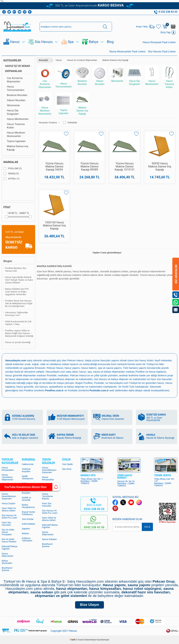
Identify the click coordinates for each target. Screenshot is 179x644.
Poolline (140, 372)
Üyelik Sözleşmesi (27, 477)
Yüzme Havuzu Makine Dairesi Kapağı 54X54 (54, 167)
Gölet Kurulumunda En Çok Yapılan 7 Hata (18, 323)
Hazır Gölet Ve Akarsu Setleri (9, 509)
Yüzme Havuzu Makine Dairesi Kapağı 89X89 (90, 167)
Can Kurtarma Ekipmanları (15, 80)
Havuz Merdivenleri (18, 119)
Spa (71, 42)
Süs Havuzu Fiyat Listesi (162, 51)
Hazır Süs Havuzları (6, 524)
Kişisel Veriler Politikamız (28, 513)
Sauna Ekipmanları (8, 555)
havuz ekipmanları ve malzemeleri (28, 379)
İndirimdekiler (29, 524)
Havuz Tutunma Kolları (16, 126)
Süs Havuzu (44, 42)
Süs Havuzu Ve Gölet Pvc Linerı (9, 517)
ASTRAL (11, 179)
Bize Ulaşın (89, 605)
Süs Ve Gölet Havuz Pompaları (8, 532)
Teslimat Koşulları (26, 470)
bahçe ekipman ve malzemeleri (85, 387)
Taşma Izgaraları (16, 141)
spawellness (56, 387)
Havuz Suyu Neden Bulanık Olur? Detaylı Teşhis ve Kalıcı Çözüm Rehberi (19, 280)
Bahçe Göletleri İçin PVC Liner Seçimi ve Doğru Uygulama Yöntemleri (17, 292)
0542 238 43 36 (94, 527)
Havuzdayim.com (55, 372)
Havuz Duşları (9, 503)
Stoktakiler (70, 123)
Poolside (52, 375)
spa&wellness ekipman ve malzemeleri (71, 379)
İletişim (25, 533)
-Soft (73, 640)
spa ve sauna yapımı (110, 368)
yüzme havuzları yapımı (106, 360)
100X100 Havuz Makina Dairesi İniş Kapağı (54, 227)
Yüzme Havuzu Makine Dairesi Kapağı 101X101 (125, 167)
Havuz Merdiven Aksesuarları (16, 134)
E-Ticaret (80, 640)
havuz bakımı (89, 368)
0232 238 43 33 (94, 509)
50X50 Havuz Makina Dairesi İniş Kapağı (160, 167)
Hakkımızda (28, 464)
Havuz (15, 42)
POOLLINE (13, 168)
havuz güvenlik (25, 387)
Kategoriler (12, 60)
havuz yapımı (72, 368)
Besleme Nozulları (17, 95)
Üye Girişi (67, 469)
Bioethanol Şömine (7, 569)
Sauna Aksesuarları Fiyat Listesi (127, 51)
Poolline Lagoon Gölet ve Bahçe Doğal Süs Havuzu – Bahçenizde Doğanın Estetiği (19, 333)
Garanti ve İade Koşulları (29, 492)
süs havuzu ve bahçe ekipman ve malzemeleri (120, 379)
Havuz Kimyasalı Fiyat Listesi (159, 42)
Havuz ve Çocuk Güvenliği (18, 342)
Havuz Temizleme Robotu (47, 496)
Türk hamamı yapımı (135, 368)
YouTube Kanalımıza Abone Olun (32, 487)
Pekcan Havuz (76, 360)
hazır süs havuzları (161, 379)
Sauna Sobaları (49, 539)
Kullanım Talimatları (27, 539)
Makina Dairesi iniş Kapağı (18, 148)
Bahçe (93, 42)
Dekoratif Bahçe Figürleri (10, 548)
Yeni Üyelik (67, 464)
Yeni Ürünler (28, 519)
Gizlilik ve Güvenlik (26, 499)
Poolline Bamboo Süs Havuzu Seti (16, 269)
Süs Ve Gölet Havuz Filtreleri (9, 540)
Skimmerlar (13, 105)
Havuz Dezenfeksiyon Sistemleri (9, 496)
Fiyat (7, 207)
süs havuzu (41, 387)
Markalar (11, 162)
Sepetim (26, 529)
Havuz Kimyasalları (8, 469)
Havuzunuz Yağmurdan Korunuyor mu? (17, 314)
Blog (110, 42)
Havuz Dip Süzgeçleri (13, 112)
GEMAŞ (11, 174)
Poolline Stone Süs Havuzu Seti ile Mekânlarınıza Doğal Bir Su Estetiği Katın (19, 303)
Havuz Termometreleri (16, 88)
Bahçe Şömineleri (7, 562)
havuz (161, 383)
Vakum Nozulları (16, 100)
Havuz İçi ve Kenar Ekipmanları (17, 69)
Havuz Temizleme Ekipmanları (8, 477)
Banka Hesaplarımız (28, 506)
